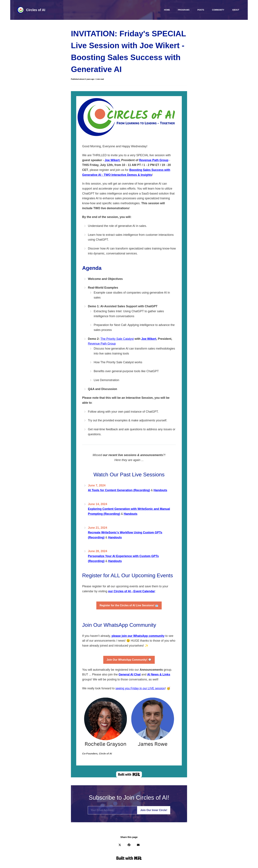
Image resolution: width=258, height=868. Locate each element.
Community (218, 10)
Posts (201, 10)
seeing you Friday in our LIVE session (140, 688)
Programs (184, 10)
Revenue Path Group (102, 344)
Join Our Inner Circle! (154, 810)
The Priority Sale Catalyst (117, 339)
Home (167, 10)
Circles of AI (36, 10)
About (236, 10)
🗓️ (129, 605)
